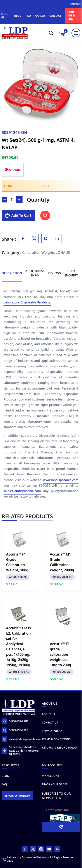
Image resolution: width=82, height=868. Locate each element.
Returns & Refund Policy (60, 748)
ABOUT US (5, 16)
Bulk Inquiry (71, 273)
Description (12, 273)
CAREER (40, 16)
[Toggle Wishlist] (45, 216)
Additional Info (35, 273)
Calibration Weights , (40, 253)
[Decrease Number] (4, 200)
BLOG (18, 16)
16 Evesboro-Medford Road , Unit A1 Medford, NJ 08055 (21, 751)
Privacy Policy (52, 731)
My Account (51, 776)
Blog (5, 776)
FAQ (28, 16)
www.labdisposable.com (61, 480)
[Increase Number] (19, 200)
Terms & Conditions (56, 739)
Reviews (54, 273)
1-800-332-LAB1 (15, 721)
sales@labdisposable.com (22, 491)
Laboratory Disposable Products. (27, 302)
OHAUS (64, 253)
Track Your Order (55, 784)
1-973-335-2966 (15, 730)
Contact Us (50, 723)
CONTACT (55, 16)
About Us (49, 714)
